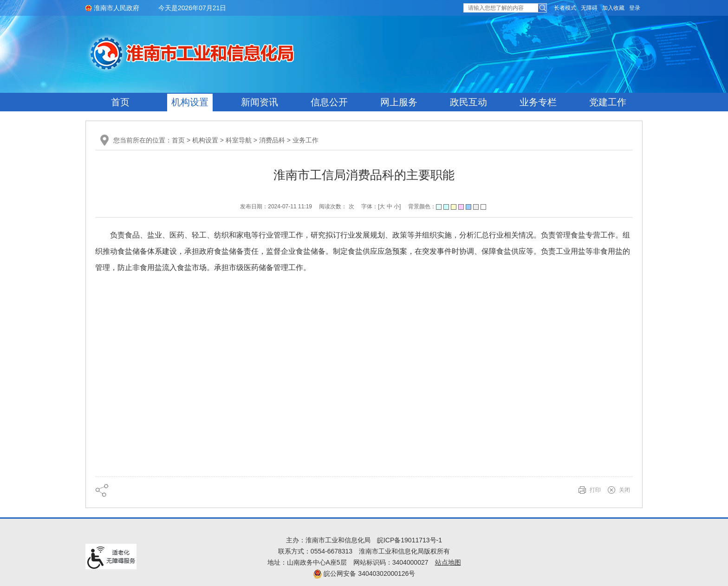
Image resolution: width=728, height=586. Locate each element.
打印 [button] (595, 490)
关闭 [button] (624, 490)
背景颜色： (447, 206)
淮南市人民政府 (117, 8)
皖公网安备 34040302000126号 (364, 573)
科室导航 (239, 140)
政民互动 (468, 102)
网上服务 (399, 102)
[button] (565, 8)
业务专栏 (538, 102)
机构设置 (190, 102)
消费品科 (272, 140)
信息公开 (329, 102)
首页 (120, 102)
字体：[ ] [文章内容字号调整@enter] (381, 206)
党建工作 (608, 102)
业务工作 (305, 140)
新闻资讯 (260, 102)
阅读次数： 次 (336, 206)
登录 (635, 8)
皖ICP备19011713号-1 (409, 540)
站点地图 (448, 562)
